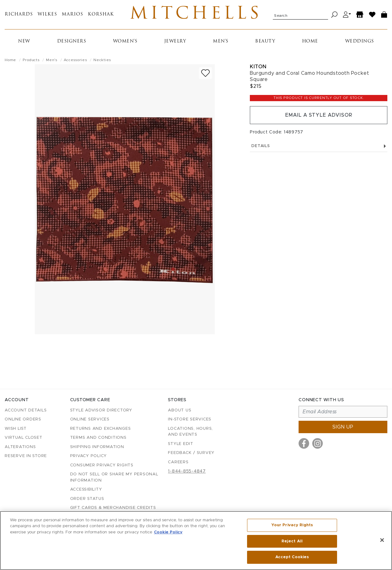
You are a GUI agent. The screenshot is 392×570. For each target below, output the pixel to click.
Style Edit (181, 444)
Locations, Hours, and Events (190, 432)
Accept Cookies (292, 557)
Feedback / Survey (191, 453)
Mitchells (196, 15)
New (24, 41)
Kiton (258, 67)
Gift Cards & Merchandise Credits (113, 508)
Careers (178, 462)
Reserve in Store (26, 456)
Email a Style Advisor (319, 115)
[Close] (382, 540)
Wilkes (47, 15)
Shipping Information (97, 447)
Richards (19, 15)
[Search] (334, 15)
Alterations (20, 447)
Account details (26, 410)
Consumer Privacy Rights (102, 465)
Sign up (343, 427)
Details (319, 146)
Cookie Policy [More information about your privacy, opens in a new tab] (168, 532)
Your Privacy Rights (292, 525)
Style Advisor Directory (101, 410)
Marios (72, 15)
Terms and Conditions (98, 438)
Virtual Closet (24, 438)
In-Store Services (190, 419)
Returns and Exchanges (101, 429)
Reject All (292, 541)
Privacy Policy (89, 456)
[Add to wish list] (205, 73)
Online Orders (23, 419)
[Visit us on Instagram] (318, 443)
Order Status (87, 499)
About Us (180, 410)
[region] (196, 541)
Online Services (90, 419)
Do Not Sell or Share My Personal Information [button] (114, 477)
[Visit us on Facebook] (304, 443)
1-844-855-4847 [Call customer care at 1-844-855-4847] (187, 471)
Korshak (101, 15)
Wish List (16, 429)
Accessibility (86, 489)
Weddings (360, 41)
